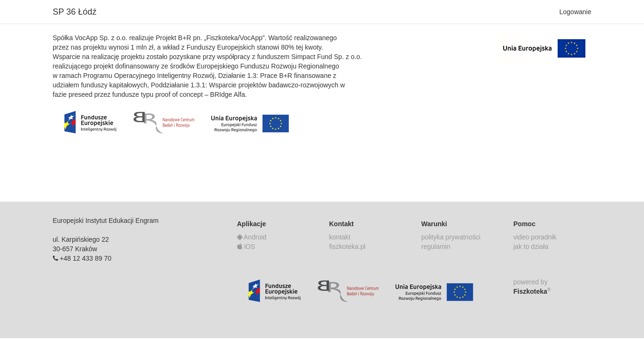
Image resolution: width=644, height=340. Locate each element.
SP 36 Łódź (75, 12)
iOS (246, 246)
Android (252, 237)
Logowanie (575, 12)
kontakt (340, 237)
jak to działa (531, 246)
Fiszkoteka (532, 291)
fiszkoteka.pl (348, 246)
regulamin (436, 246)
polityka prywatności (451, 237)
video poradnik (535, 237)
